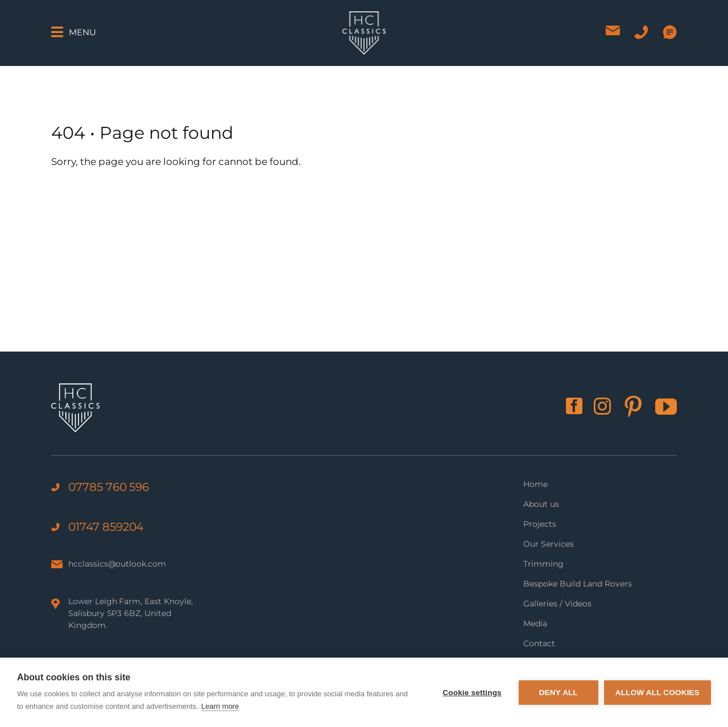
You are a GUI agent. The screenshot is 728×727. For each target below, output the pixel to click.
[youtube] (666, 407)
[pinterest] (633, 407)
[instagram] (602, 406)
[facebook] (574, 406)
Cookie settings (472, 693)
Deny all (559, 693)
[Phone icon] (641, 32)
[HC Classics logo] (364, 16)
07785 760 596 (109, 487)
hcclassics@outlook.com (117, 564)
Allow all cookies (657, 693)
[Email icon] (613, 30)
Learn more (220, 706)
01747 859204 (106, 527)
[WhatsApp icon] (670, 32)
